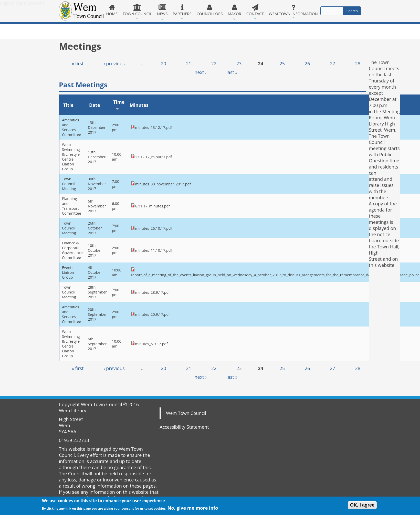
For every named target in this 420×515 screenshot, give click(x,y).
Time (119, 105)
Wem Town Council (186, 413)
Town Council (137, 10)
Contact (255, 10)
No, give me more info (193, 509)
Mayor (235, 10)
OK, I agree (362, 506)
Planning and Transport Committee (71, 206)
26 (307, 64)
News (162, 10)
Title (68, 105)
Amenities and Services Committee (71, 127)
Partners (182, 10)
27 (333, 64)
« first (78, 64)
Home (112, 10)
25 (282, 64)
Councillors (210, 10)
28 (358, 64)
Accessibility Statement (184, 427)
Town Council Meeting (69, 184)
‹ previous (114, 64)
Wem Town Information (293, 10)
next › (201, 72)
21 (189, 64)
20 (164, 64)
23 (239, 64)
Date (95, 105)
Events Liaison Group (68, 272)
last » (232, 72)
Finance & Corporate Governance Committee (72, 250)
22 (214, 64)
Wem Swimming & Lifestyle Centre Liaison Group (71, 157)
